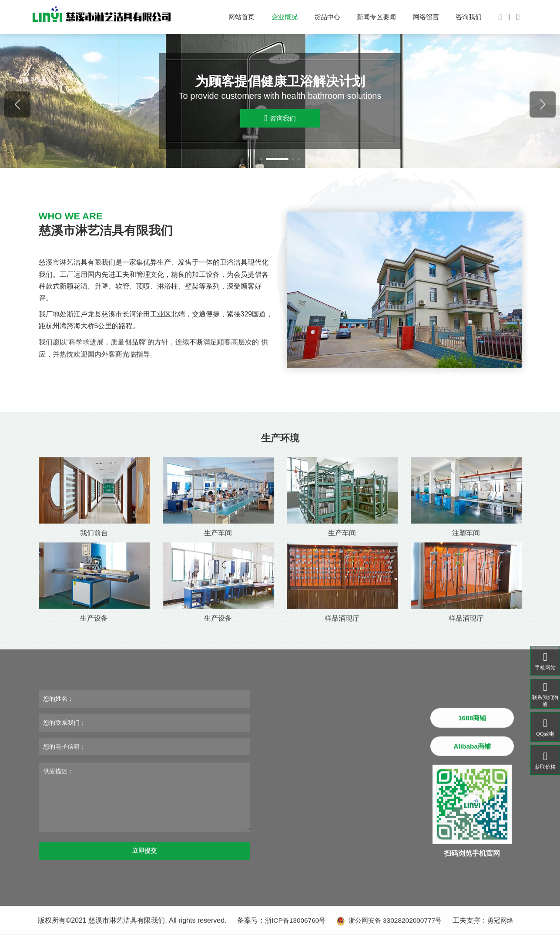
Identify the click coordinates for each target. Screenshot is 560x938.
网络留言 (423, 18)
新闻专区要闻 (372, 18)
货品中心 (320, 18)
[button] (259, 162)
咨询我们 (467, 18)
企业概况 (275, 18)
